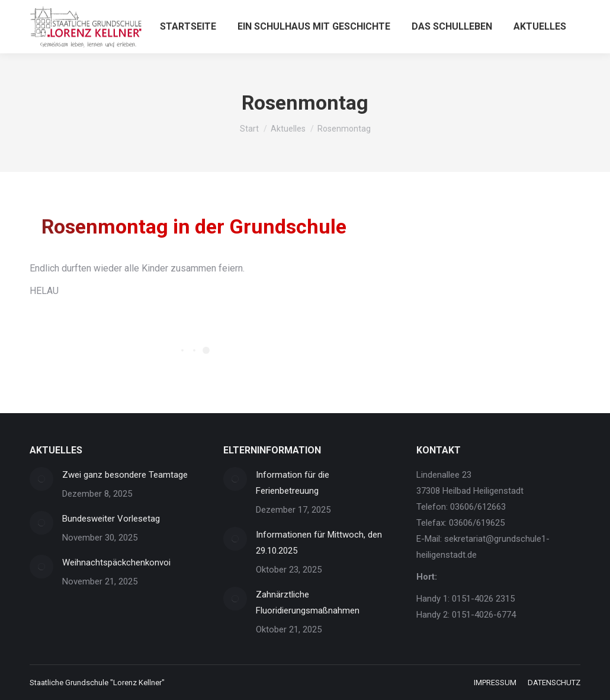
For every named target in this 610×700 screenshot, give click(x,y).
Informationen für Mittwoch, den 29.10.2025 (319, 543)
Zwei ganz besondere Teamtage (125, 475)
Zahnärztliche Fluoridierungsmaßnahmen (308, 602)
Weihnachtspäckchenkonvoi (116, 562)
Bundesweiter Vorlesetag (111, 519)
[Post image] (41, 479)
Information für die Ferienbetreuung (293, 483)
